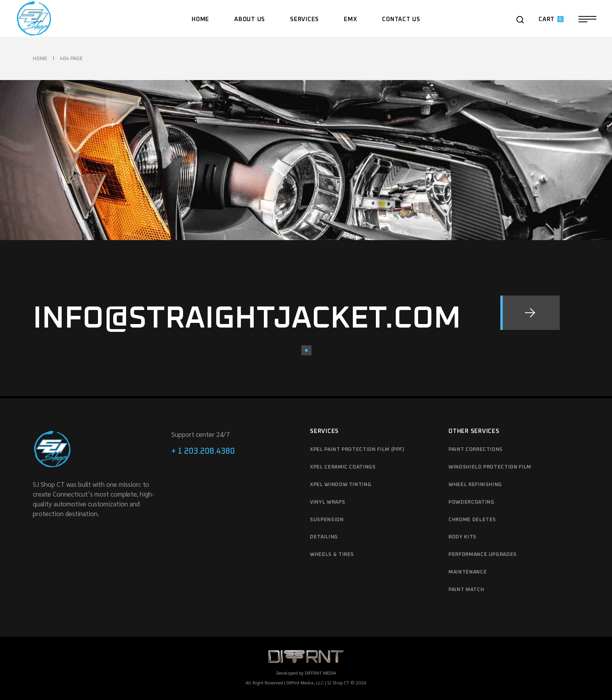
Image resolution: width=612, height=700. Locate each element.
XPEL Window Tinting (341, 485)
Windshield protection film (490, 467)
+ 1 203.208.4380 (203, 451)
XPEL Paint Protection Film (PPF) (357, 450)
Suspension (327, 520)
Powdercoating (471, 502)
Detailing (324, 537)
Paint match (466, 590)
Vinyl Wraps (327, 502)
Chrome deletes (472, 520)
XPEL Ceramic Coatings (343, 467)
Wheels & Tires (332, 555)
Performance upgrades (483, 555)
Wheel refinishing (475, 485)
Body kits (463, 537)
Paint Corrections (476, 450)
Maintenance (468, 572)
